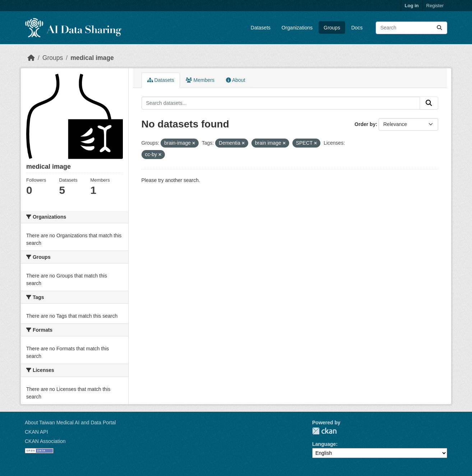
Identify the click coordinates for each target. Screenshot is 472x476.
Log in (412, 6)
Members (200, 80)
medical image (92, 58)
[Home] (31, 58)
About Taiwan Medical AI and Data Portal (70, 423)
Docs (357, 28)
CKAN (324, 431)
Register (435, 6)
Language (324, 444)
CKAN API (36, 432)
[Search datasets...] (411, 28)
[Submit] (439, 28)
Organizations (297, 28)
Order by (365, 124)
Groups (332, 28)
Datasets (261, 28)
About (236, 80)
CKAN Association (45, 441)
